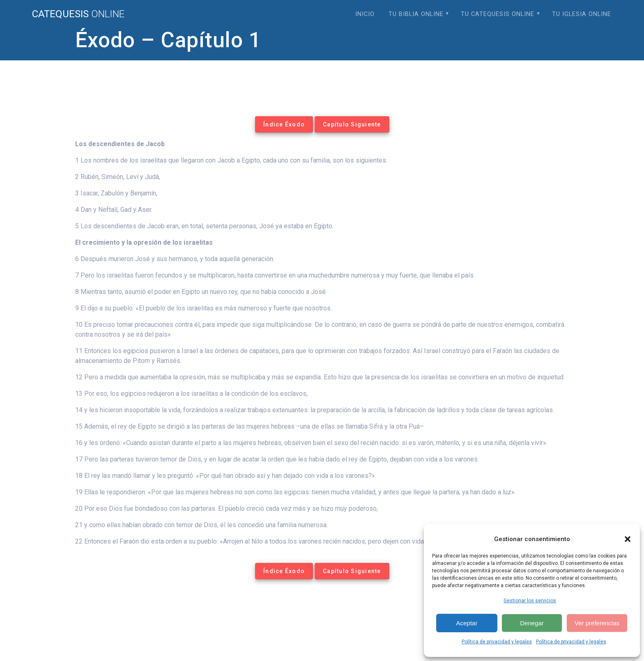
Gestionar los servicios (530, 601)
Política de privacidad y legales (497, 642)
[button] (628, 539)
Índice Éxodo (284, 124)
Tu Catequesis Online (498, 14)
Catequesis (78, 14)
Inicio (365, 14)
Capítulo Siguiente (352, 124)
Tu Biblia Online (416, 14)
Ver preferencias (597, 623)
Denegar (532, 623)
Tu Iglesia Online (582, 14)
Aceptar (467, 623)
